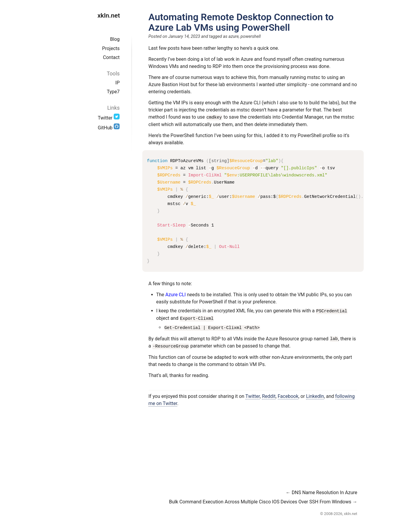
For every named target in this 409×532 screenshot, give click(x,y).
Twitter (109, 118)
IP (118, 83)
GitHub (109, 128)
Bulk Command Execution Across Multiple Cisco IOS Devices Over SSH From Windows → (263, 501)
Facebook (288, 395)
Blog (115, 39)
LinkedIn (315, 395)
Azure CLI (175, 294)
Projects (111, 48)
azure (234, 37)
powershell (251, 37)
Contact (111, 57)
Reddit (269, 395)
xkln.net (109, 15)
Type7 (113, 92)
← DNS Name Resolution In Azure (322, 491)
